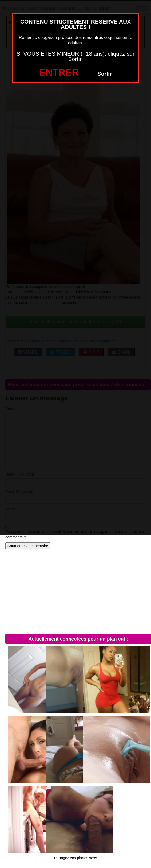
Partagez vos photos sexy (75, 858)
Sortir (104, 74)
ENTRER (59, 72)
